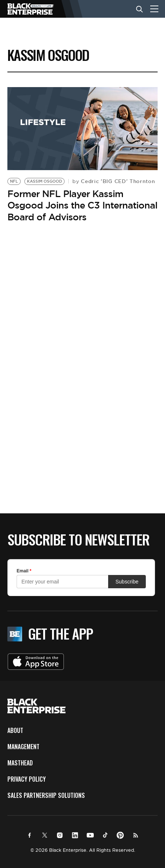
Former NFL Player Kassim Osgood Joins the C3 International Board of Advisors (82, 205)
